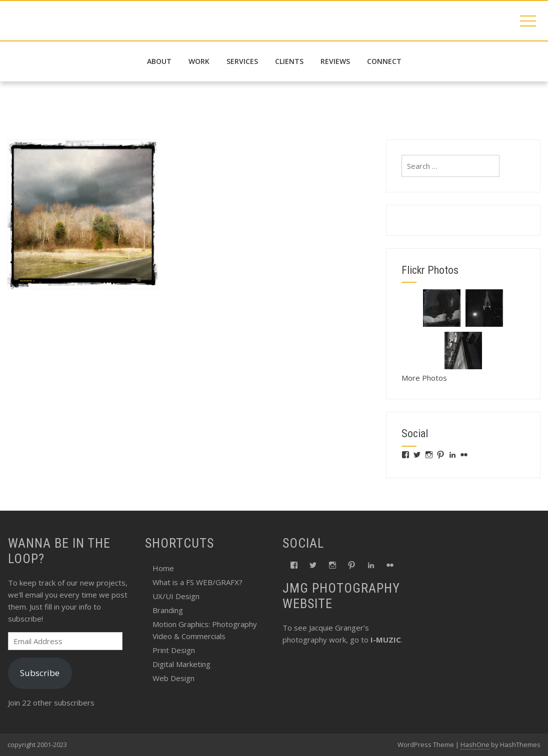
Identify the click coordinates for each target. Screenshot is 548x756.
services (242, 61)
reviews (335, 61)
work (199, 61)
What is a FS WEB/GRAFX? (197, 582)
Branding (168, 610)
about (159, 61)
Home (163, 568)
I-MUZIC (386, 640)
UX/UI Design (176, 596)
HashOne (475, 745)
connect (384, 61)
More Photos (424, 378)
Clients (289, 61)
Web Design (173, 678)
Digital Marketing (181, 664)
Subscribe (40, 673)
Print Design (174, 650)
